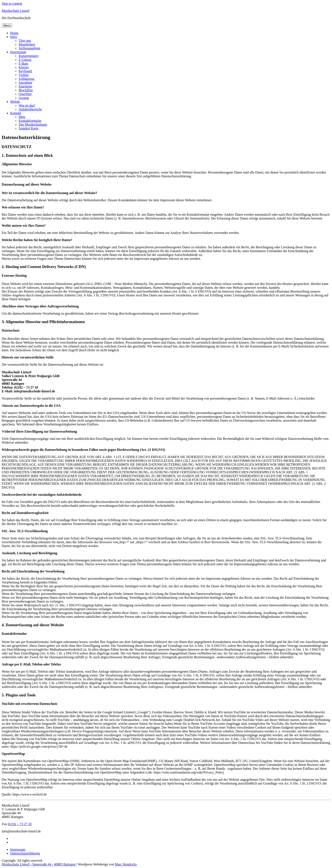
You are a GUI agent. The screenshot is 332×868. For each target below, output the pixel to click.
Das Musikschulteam (33, 124)
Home (14, 33)
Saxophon (25, 83)
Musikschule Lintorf (16, 11)
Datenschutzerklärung (25, 853)
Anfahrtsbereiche (30, 109)
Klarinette (25, 86)
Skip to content (12, 3)
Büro (22, 117)
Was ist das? (27, 105)
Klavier (24, 67)
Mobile (15, 102)
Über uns (25, 41)
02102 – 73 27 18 (20, 824)
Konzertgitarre (28, 56)
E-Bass (23, 63)
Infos (14, 37)
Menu (7, 26)
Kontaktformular (30, 121)
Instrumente (18, 52)
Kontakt (16, 113)
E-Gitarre (25, 60)
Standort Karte (29, 128)
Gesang (24, 98)
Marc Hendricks (126, 864)
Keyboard (25, 71)
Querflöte (25, 94)
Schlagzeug (26, 79)
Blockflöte (26, 90)
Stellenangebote (29, 48)
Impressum (18, 849)
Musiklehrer (27, 44)
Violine (24, 75)
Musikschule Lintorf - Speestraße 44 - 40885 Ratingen (39, 864)
